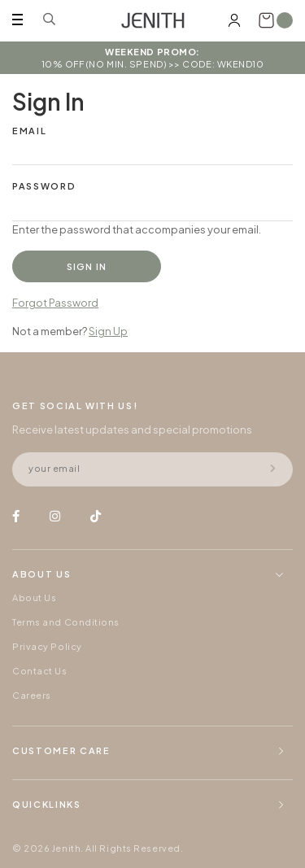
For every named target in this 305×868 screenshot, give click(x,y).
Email (29, 131)
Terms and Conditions (66, 622)
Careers (32, 695)
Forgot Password (55, 303)
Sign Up (108, 331)
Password (44, 186)
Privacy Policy (47, 646)
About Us (34, 598)
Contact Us (40, 671)
